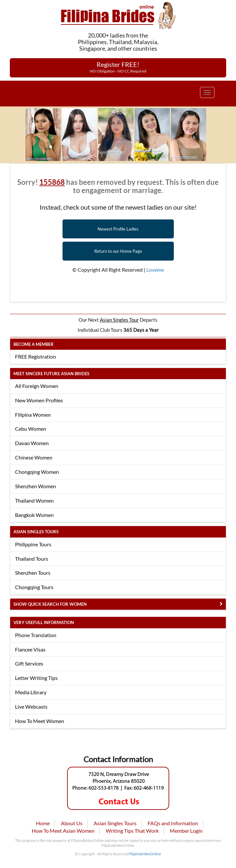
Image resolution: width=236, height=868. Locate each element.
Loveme (155, 270)
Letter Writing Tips (36, 678)
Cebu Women (31, 429)
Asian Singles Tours (115, 823)
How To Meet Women (40, 721)
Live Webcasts (31, 707)
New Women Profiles (39, 400)
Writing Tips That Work (132, 831)
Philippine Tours (33, 544)
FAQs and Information (173, 823)
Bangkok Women (34, 515)
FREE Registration (36, 356)
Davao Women (32, 443)
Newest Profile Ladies (118, 229)
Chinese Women (34, 457)
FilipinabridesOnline (145, 854)
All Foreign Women (37, 386)
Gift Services (29, 663)
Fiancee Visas (30, 649)
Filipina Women (33, 415)
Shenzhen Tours (33, 573)
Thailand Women (34, 500)
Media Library (31, 692)
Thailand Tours (32, 559)
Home (43, 823)
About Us (72, 823)
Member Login (186, 831)
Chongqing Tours (34, 587)
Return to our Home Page (118, 251)
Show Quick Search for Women (50, 604)
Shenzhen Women (36, 486)
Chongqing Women (37, 472)
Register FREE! (118, 67)
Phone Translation (36, 635)
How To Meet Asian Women (63, 831)
